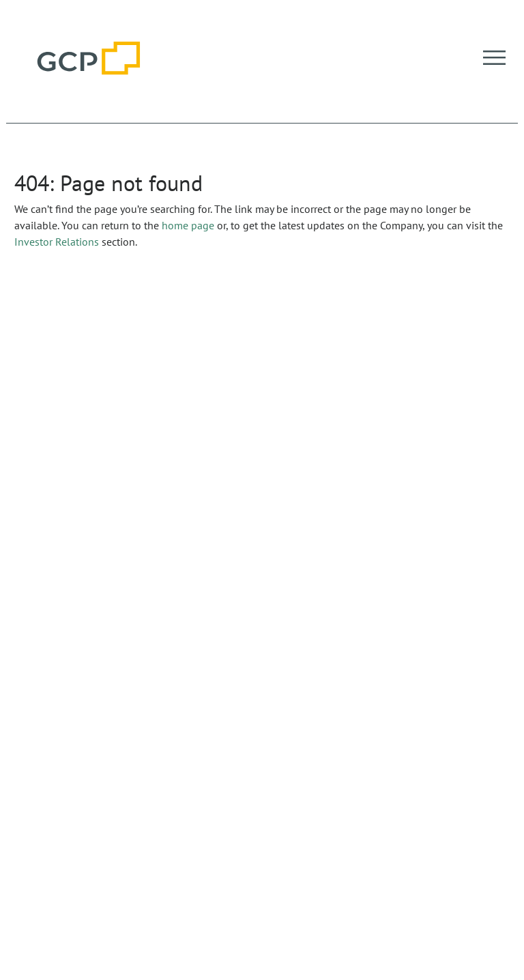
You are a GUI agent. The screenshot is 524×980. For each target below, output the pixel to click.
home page (188, 225)
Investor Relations (57, 242)
